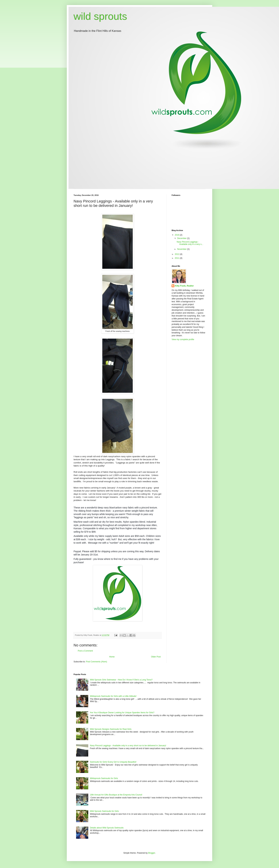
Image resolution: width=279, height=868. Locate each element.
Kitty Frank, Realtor (184, 286)
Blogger (152, 853)
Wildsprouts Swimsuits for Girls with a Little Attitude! (113, 696)
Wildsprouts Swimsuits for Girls (104, 778)
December (182, 238)
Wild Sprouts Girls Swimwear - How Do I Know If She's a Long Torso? (121, 680)
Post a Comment (85, 651)
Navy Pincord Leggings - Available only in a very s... (190, 243)
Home (112, 657)
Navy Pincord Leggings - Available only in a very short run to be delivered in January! (128, 746)
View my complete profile (183, 339)
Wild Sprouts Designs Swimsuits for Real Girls (111, 729)
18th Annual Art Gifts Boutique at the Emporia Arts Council (116, 795)
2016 (177, 235)
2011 (177, 258)
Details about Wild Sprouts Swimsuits (107, 828)
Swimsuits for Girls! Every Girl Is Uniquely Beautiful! (113, 762)
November (182, 249)
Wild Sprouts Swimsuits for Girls (104, 811)
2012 (177, 254)
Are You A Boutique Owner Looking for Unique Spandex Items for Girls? (122, 713)
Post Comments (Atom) (96, 662)
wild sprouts (100, 16)
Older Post (156, 657)
